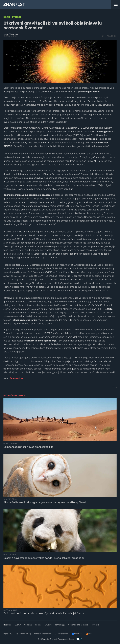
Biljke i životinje (12, 17)
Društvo (48, 625)
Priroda (38, 625)
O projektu (8, 634)
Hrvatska (95, 625)
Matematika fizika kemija (78, 625)
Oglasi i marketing (23, 634)
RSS (90, 634)
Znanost (53, 639)
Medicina (28, 625)
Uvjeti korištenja (62, 634)
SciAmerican (17, 378)
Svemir (18, 625)
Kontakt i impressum (43, 634)
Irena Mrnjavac (11, 34)
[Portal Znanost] (45, 4)
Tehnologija (60, 625)
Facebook (78, 634)
